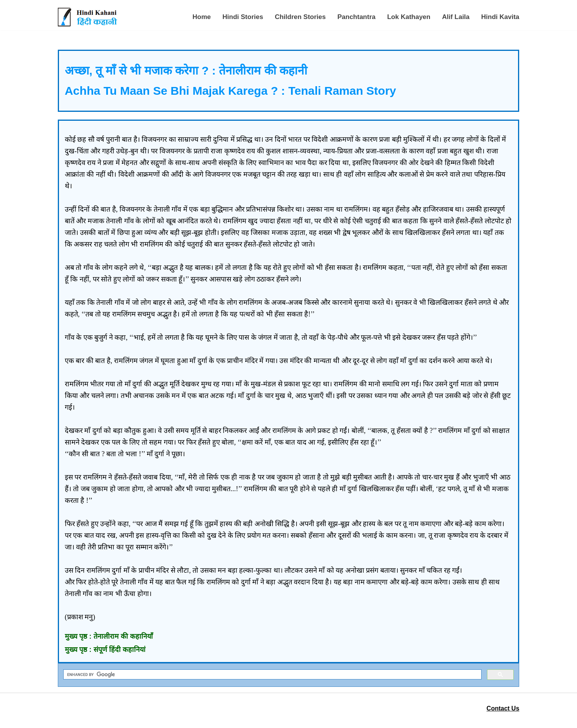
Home (202, 17)
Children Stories (300, 17)
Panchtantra (356, 17)
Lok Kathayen (409, 17)
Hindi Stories (243, 17)
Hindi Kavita (500, 17)
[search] (272, 675)
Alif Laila (456, 17)
